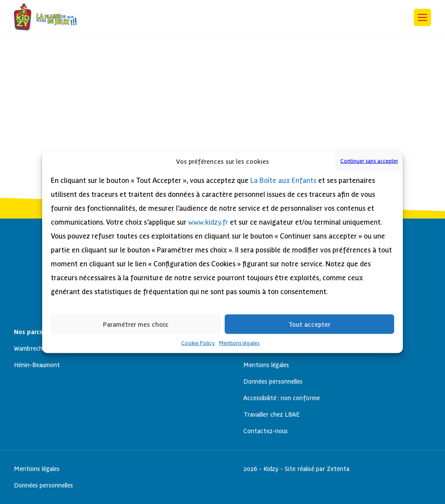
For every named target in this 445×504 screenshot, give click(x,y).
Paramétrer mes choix (136, 324)
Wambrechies (170, 124)
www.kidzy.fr (208, 222)
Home (158, 83)
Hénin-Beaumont (176, 108)
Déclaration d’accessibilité (190, 66)
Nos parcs (164, 99)
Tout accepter (309, 324)
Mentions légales (239, 343)
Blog (156, 50)
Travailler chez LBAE (272, 414)
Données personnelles (183, 75)
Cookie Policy (198, 343)
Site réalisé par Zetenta (317, 469)
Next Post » (32, 41)
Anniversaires (170, 41)
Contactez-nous (266, 431)
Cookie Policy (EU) (177, 58)
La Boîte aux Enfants (283, 181)
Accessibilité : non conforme (282, 398)
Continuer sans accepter (369, 161)
